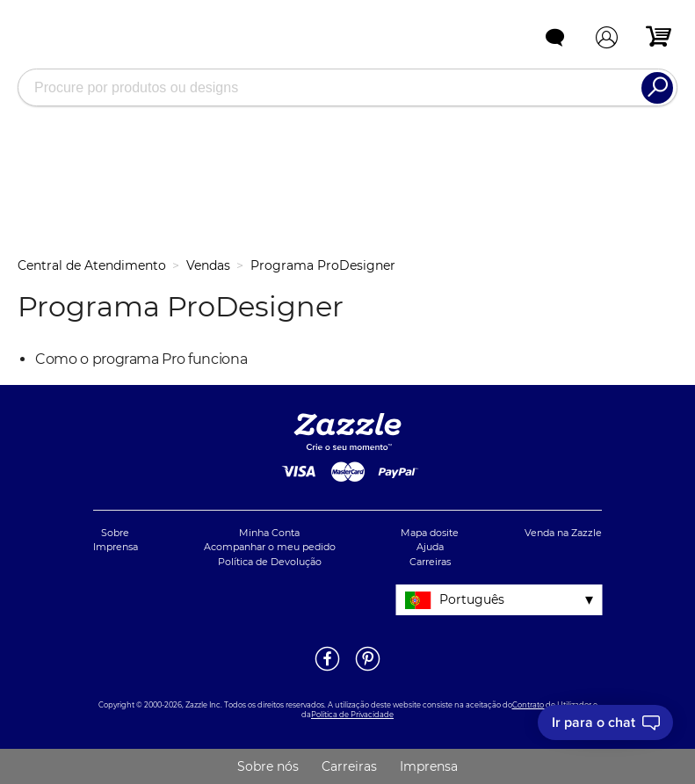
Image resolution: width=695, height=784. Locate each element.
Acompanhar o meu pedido (270, 547)
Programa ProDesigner (323, 265)
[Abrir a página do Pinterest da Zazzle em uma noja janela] (368, 670)
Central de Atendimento (92, 265)
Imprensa (116, 547)
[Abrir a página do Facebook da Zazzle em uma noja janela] (327, 670)
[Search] (657, 88)
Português (472, 599)
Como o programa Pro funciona (141, 359)
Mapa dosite (430, 533)
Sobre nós (268, 766)
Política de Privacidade (352, 715)
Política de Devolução (270, 562)
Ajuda (430, 547)
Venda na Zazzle (563, 533)
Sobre (115, 533)
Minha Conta (269, 533)
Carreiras (430, 562)
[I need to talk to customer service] (605, 722)
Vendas (208, 265)
